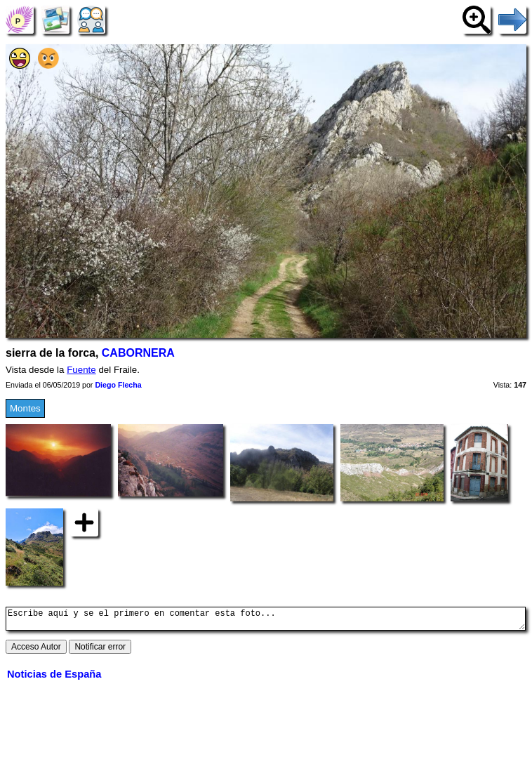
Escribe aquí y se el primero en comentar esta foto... (266, 621)
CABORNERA (138, 353)
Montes (25, 408)
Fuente (81, 370)
